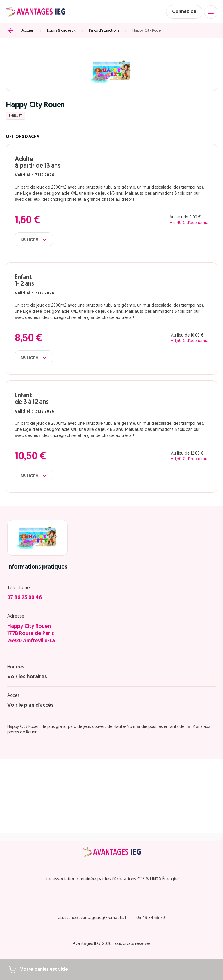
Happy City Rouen (148, 31)
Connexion (184, 12)
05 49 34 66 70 (151, 918)
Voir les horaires (27, 677)
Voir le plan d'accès (30, 705)
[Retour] (11, 31)
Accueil (28, 31)
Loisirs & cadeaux (61, 31)
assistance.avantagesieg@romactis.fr (93, 918)
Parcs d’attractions (104, 31)
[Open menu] (211, 12)
